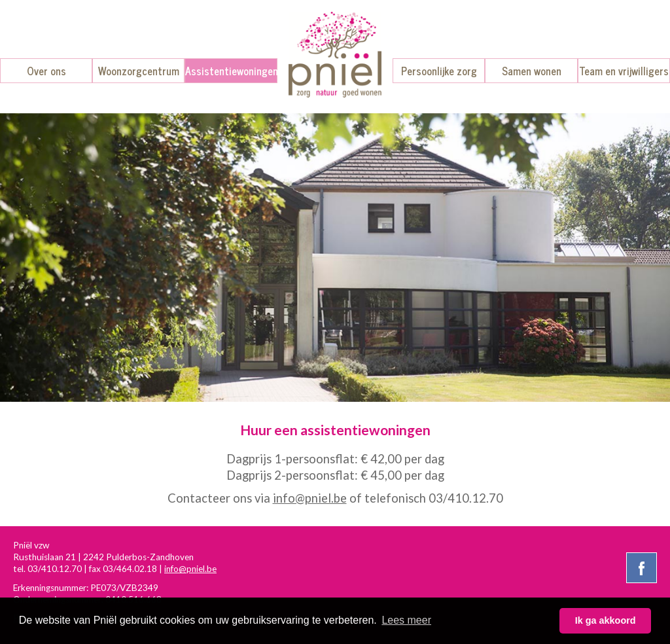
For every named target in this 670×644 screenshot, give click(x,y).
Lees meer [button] (406, 620)
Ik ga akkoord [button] (606, 620)
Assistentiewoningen (232, 71)
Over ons (46, 71)
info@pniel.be (310, 498)
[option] (335, 258)
